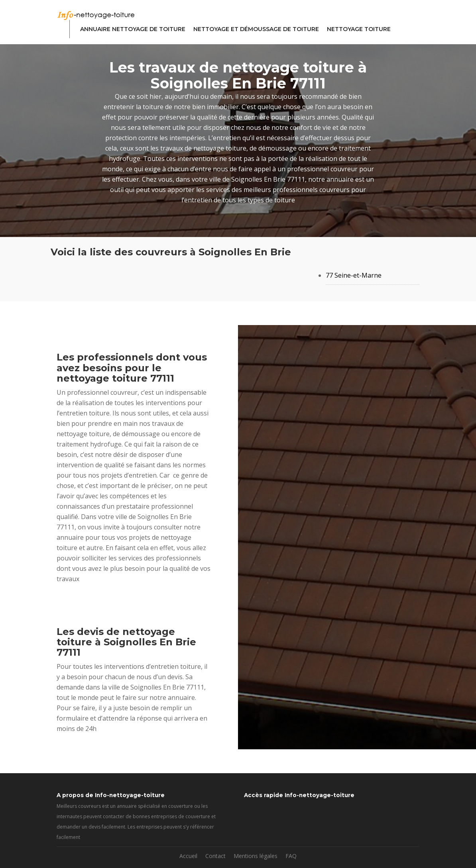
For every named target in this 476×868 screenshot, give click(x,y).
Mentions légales (256, 856)
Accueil (188, 856)
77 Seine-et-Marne (354, 275)
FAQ (291, 856)
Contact (215, 856)
